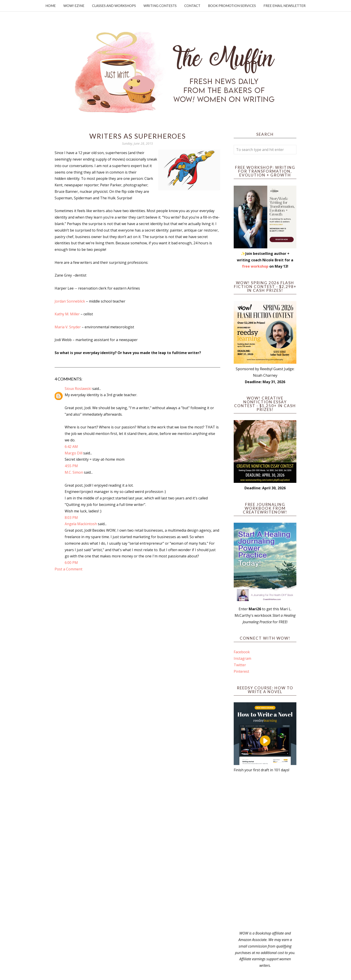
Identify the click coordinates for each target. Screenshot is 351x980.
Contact (192, 6)
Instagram (242, 658)
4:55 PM (71, 466)
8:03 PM (71, 518)
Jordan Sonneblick (70, 301)
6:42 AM (71, 447)
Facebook (242, 652)
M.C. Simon (74, 472)
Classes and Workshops (114, 6)
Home (51, 6)
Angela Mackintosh (81, 524)
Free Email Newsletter (285, 6)
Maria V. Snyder (68, 327)
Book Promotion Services (232, 6)
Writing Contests (160, 6)
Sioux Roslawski (78, 389)
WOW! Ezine (74, 6)
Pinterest (241, 671)
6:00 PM (71, 563)
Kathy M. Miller (67, 314)
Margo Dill (74, 453)
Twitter (240, 665)
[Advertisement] (265, 852)
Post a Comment (68, 569)
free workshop (255, 266)
